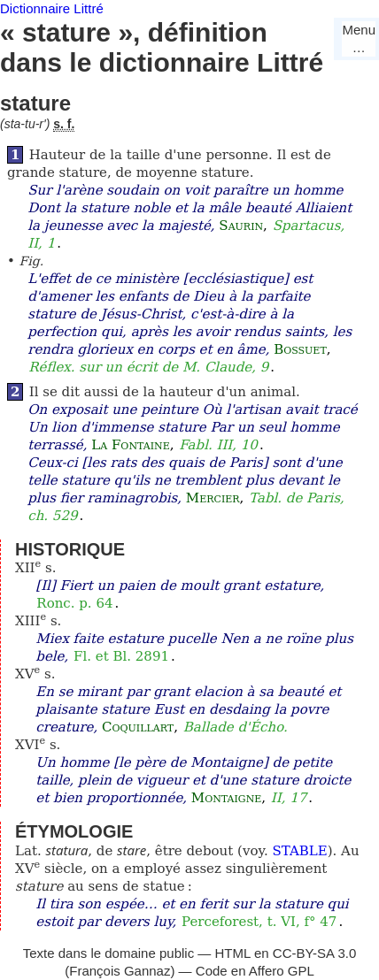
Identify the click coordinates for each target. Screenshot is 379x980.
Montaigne (226, 798)
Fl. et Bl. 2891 (121, 656)
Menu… (359, 38)
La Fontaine (130, 445)
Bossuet (300, 349)
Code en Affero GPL (255, 971)
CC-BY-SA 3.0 (315, 953)
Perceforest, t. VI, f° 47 (259, 922)
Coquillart (138, 727)
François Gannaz (120, 971)
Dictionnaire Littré (52, 8)
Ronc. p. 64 (74, 603)
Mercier (213, 498)
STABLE (299, 851)
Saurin (241, 226)
